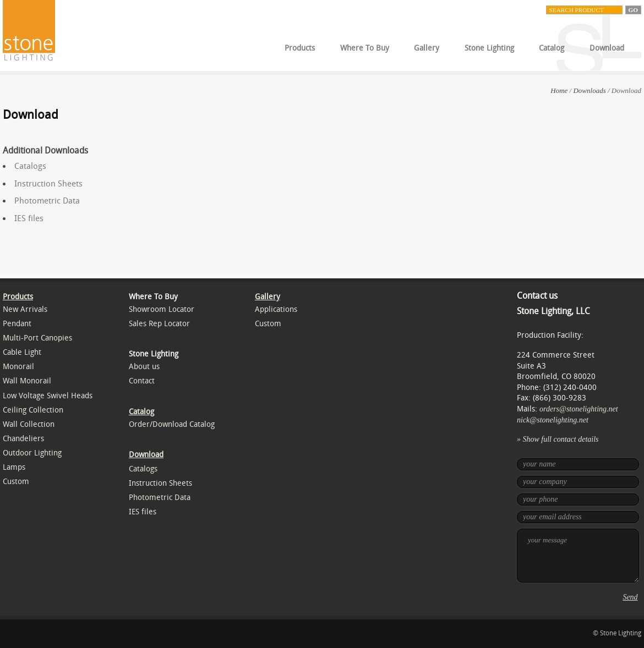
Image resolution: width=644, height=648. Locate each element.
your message (578, 556)
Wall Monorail (27, 381)
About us (144, 367)
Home (559, 90)
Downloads (589, 90)
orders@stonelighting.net (579, 409)
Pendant (17, 324)
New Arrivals (25, 309)
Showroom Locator (162, 309)
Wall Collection (29, 424)
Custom (16, 482)
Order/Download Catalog (172, 424)
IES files (29, 218)
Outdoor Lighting (32, 453)
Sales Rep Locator (159, 324)
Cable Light (22, 352)
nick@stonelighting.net (553, 420)
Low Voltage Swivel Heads (48, 396)
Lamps (14, 467)
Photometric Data (47, 201)
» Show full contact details (558, 439)
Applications (276, 309)
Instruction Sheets (48, 184)
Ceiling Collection (33, 410)
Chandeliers (23, 439)
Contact (142, 381)
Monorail (18, 367)
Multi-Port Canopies (37, 338)
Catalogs (30, 166)
